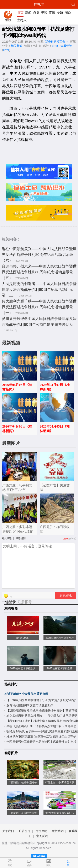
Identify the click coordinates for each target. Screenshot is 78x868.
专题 (60, 13)
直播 (52, 13)
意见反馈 (42, 836)
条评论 (73, 539)
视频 (44, 13)
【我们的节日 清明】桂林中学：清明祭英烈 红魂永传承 (42, 721)
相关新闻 (17, 46)
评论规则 (21, 538)
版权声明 (58, 831)
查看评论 (66, 46)
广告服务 (25, 831)
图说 (68, 13)
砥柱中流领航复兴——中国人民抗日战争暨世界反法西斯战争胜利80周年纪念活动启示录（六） (39, 255)
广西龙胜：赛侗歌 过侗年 (23, 813)
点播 (36, 13)
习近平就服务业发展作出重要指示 (26, 694)
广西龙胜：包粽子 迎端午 (23, 782)
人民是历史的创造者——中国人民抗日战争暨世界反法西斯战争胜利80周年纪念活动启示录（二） (39, 290)
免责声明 (41, 831)
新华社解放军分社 (57, 42)
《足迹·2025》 (23, 638)
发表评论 (66, 595)
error (55, 46)
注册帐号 (25, 602)
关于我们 (8, 831)
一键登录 (9, 602)
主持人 (22, 20)
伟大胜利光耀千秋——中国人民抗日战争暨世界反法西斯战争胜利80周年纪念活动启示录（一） (39, 307)
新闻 (28, 13)
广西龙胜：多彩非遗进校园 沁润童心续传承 (18, 531)
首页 (20, 13)
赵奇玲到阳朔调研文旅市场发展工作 (30, 705)
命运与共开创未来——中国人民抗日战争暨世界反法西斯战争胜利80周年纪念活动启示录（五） (39, 272)
